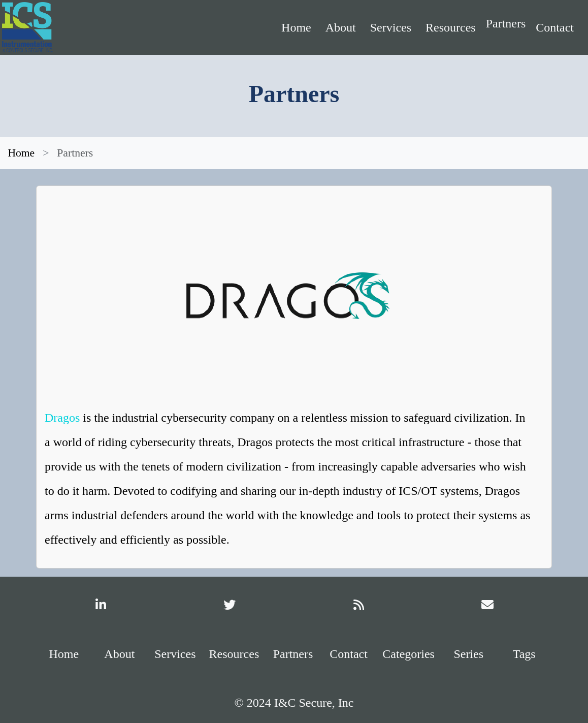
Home (296, 27)
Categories (409, 654)
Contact (555, 27)
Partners (506, 23)
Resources (451, 27)
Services (391, 27)
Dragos (62, 418)
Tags (524, 654)
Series (468, 654)
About (341, 27)
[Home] (99, 27)
